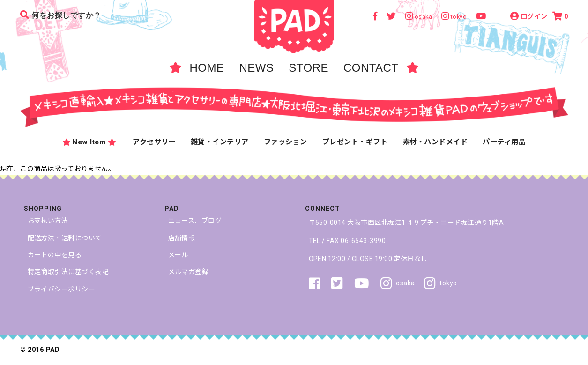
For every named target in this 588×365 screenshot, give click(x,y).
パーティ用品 (504, 142)
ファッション (286, 142)
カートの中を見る (55, 255)
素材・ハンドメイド (435, 142)
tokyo (440, 283)
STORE (309, 68)
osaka (398, 283)
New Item (89, 142)
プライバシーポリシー (62, 289)
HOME (207, 68)
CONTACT (371, 68)
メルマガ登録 (189, 272)
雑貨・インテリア (220, 142)
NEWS (256, 68)
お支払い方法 (48, 221)
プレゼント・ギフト (355, 142)
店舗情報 (182, 238)
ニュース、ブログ (195, 221)
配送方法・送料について (65, 238)
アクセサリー (154, 142)
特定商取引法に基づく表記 (68, 272)
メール (178, 255)
